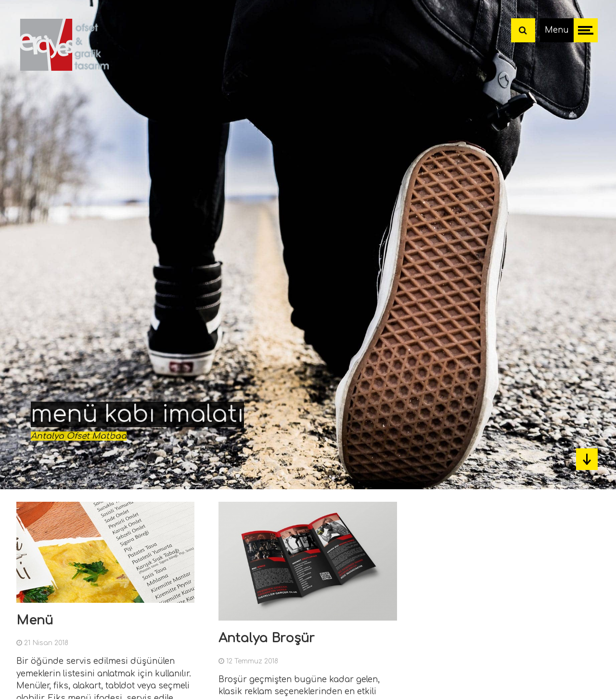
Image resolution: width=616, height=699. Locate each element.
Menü (35, 620)
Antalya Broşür (267, 638)
